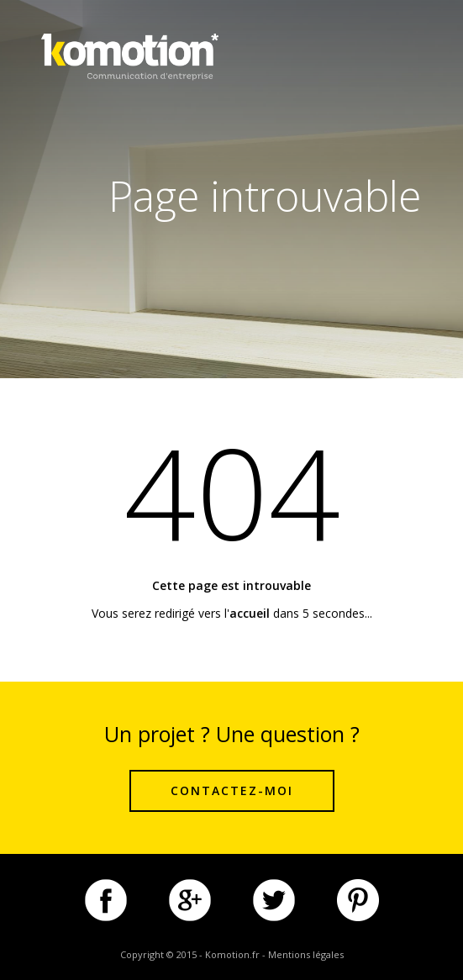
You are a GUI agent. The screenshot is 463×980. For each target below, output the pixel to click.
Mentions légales (306, 954)
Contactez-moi (232, 790)
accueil (250, 613)
